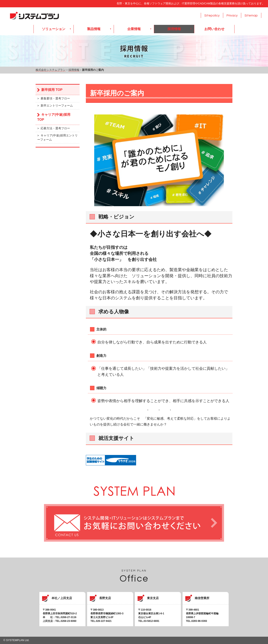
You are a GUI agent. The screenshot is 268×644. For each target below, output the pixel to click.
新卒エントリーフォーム (57, 106)
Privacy (232, 15)
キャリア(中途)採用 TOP (54, 117)
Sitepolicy (212, 15)
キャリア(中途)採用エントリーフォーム (57, 138)
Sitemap (251, 15)
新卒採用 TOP (52, 90)
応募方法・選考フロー (55, 128)
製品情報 (94, 29)
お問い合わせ (214, 29)
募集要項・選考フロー (55, 98)
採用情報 (174, 29)
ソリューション (54, 29)
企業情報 (134, 29)
